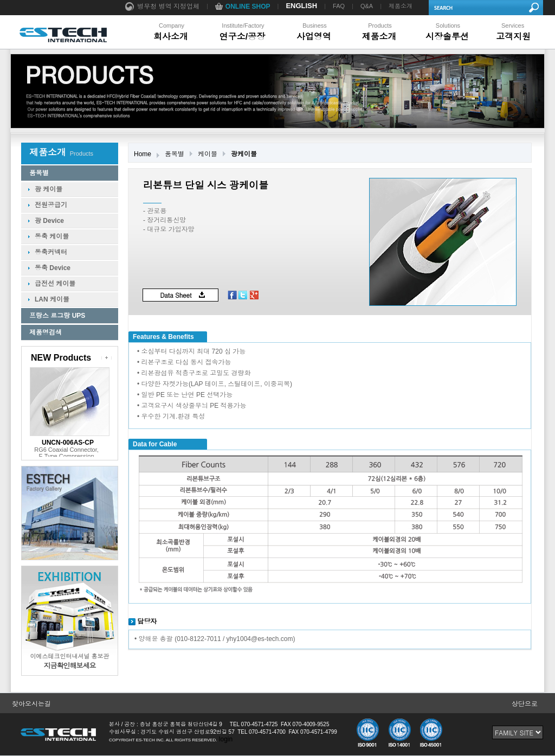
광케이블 (244, 154)
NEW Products (61, 358)
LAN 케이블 (52, 299)
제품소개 (401, 6)
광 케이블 (49, 189)
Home (143, 154)
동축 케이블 (52, 236)
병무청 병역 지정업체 (162, 7)
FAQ (339, 6)
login (226, 739)
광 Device (49, 221)
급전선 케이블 (55, 284)
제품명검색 (46, 332)
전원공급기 (51, 205)
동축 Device (53, 268)
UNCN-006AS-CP (68, 443)
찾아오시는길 (31, 704)
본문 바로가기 (0, 0)
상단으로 (525, 704)
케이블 (208, 154)
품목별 (175, 154)
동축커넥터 (51, 252)
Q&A (367, 6)
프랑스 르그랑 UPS (57, 316)
